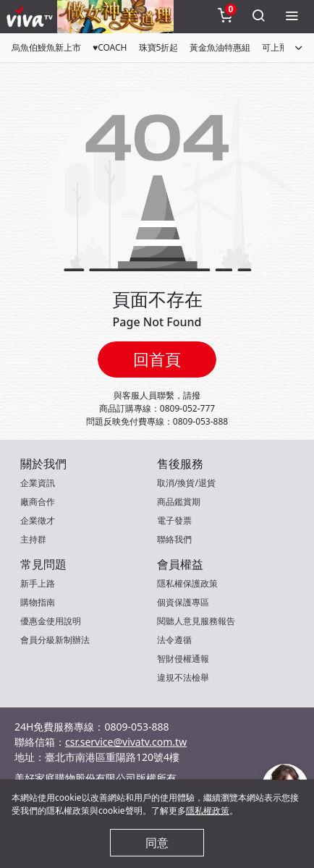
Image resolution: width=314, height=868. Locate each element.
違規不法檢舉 (183, 677)
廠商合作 (38, 502)
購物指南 (38, 602)
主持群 (33, 539)
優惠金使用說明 (51, 621)
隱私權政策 (208, 810)
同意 (157, 843)
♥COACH (110, 47)
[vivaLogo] (31, 17)
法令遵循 (174, 640)
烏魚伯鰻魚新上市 (46, 47)
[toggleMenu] (292, 17)
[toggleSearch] (258, 17)
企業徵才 (38, 520)
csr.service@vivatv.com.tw (126, 742)
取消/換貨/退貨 (186, 483)
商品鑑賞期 (179, 502)
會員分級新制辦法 (55, 640)
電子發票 (174, 520)
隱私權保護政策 (187, 583)
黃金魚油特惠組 (220, 47)
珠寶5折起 (159, 47)
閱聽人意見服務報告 (196, 621)
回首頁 (157, 359)
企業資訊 (38, 483)
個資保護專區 (183, 602)
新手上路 (38, 583)
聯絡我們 (174, 539)
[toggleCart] (225, 17)
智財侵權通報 (183, 659)
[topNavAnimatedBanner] (115, 17)
